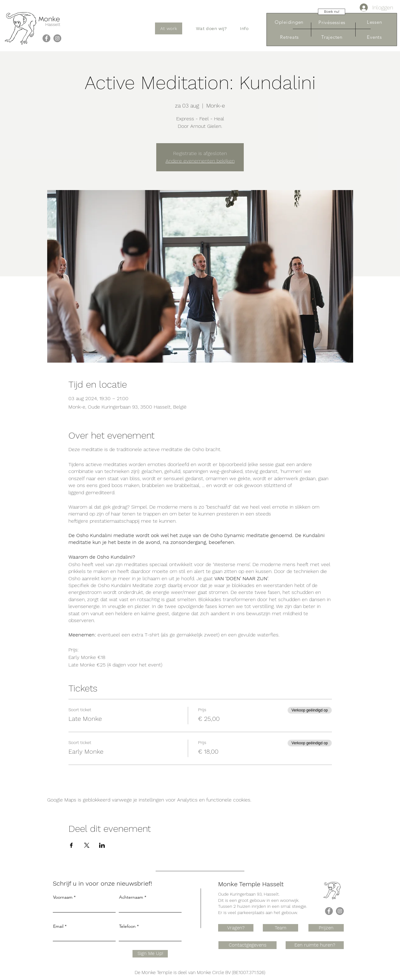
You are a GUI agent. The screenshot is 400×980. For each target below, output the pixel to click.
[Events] (374, 37)
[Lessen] (374, 22)
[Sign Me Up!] (150, 954)
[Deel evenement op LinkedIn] (102, 845)
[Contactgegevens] (247, 945)
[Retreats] (289, 37)
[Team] (280, 928)
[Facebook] (46, 38)
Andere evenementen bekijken (200, 161)
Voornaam (63, 897)
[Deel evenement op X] (87, 845)
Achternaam (131, 897)
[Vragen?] (236, 928)
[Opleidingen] (289, 22)
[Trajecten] (332, 37)
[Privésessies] (332, 22)
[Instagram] (57, 38)
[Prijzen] (326, 928)
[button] (211, 28)
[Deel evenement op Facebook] (71, 845)
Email (58, 926)
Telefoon (127, 926)
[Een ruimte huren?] (315, 945)
